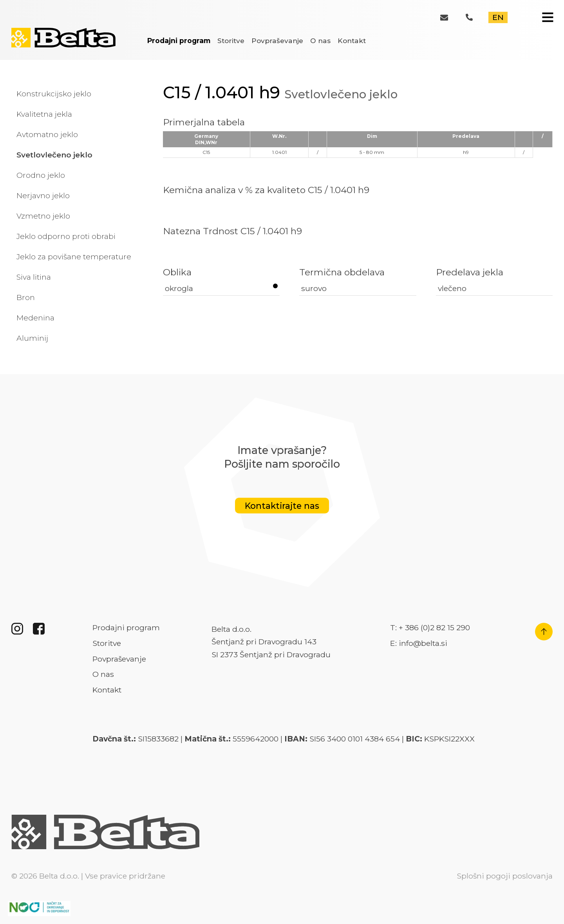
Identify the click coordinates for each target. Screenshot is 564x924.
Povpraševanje (277, 41)
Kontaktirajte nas (282, 506)
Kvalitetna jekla (44, 114)
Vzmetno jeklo (43, 216)
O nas (320, 41)
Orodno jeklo (41, 175)
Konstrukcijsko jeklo (54, 94)
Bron (26, 297)
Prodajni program (179, 41)
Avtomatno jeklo (47, 134)
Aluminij (32, 338)
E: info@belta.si (419, 643)
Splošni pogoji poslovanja (505, 876)
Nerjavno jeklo (43, 195)
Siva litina (34, 277)
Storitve (231, 41)
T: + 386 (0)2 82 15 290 (430, 627)
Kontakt (352, 41)
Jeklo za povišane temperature (74, 257)
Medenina (35, 318)
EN (498, 17)
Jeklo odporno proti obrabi (66, 236)
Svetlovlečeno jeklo (54, 155)
